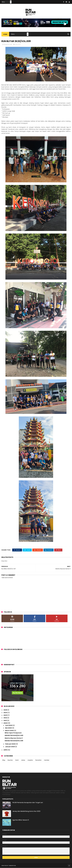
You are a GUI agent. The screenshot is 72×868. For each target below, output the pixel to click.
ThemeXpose (12, 866)
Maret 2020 (9, 731)
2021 (5, 721)
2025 (5, 710)
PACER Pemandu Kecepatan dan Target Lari (28, 803)
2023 (5, 715)
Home (5, 34)
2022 (5, 718)
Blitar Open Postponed (13, 733)
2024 (5, 713)
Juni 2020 (9, 725)
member (47, 760)
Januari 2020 (10, 747)
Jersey (23, 760)
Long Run (30, 760)
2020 (5, 723)
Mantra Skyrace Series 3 (14, 738)
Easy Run (18, 45)
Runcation (38, 760)
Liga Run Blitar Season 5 (21, 820)
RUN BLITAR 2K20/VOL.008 (14, 741)
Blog (4, 760)
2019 (5, 750)
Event (17, 760)
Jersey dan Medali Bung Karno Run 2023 (26, 811)
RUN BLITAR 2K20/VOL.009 (14, 736)
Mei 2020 (9, 728)
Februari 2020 (10, 744)
